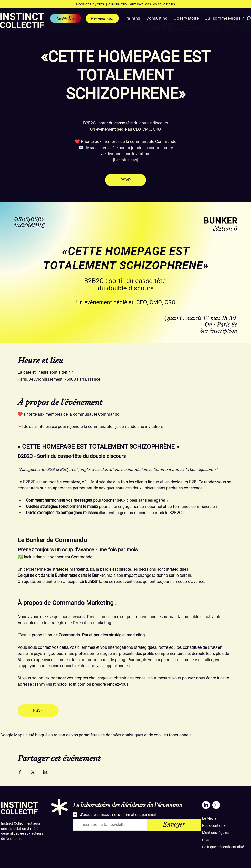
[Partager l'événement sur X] (33, 772)
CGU (206, 840)
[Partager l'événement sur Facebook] (20, 772)
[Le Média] (66, 18)
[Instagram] (216, 805)
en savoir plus (164, 4)
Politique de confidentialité (223, 847)
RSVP (126, 180)
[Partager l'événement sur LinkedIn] (45, 772)
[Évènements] (102, 18)
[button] (130, 18)
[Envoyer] (174, 825)
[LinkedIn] (206, 805)
